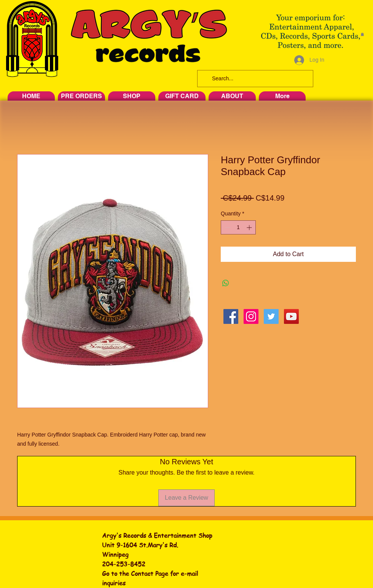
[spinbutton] (238, 227)
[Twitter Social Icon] (271, 316)
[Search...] (254, 79)
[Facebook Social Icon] (231, 316)
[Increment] (250, 227)
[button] (362, 34)
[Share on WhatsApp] (226, 283)
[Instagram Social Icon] (251, 316)
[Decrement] (227, 227)
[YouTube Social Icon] (291, 316)
